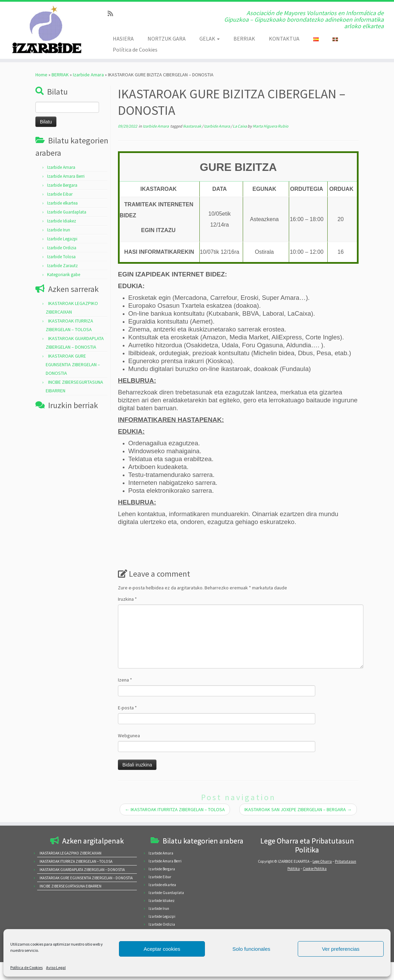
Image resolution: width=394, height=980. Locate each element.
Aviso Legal (56, 967)
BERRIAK (244, 39)
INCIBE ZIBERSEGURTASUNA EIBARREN (70, 886)
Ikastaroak (192, 126)
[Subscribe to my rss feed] (113, 14)
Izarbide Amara (88, 75)
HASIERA (123, 39)
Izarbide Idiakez (62, 221)
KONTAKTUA (284, 39)
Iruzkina (127, 599)
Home (41, 75)
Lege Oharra (322, 861)
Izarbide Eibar (60, 194)
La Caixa (240, 126)
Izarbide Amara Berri (66, 176)
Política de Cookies (26, 967)
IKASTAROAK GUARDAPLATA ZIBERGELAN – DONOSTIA (82, 870)
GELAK (210, 39)
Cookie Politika (315, 869)
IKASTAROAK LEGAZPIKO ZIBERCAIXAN (70, 853)
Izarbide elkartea (62, 203)
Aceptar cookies (162, 949)
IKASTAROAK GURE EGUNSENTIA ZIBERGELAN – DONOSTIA (73, 364)
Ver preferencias (341, 949)
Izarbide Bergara (62, 185)
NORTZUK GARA (167, 39)
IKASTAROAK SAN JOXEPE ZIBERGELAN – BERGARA (298, 809)
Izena (125, 680)
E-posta (127, 708)
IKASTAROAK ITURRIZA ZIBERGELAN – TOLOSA (76, 861)
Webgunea (129, 736)
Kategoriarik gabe (64, 275)
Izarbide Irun (59, 230)
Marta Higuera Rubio (271, 126)
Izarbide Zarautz (62, 266)
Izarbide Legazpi (62, 239)
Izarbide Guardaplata (67, 212)
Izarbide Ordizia (62, 248)
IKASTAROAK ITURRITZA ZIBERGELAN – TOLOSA (175, 809)
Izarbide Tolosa (61, 257)
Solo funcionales (251, 949)
